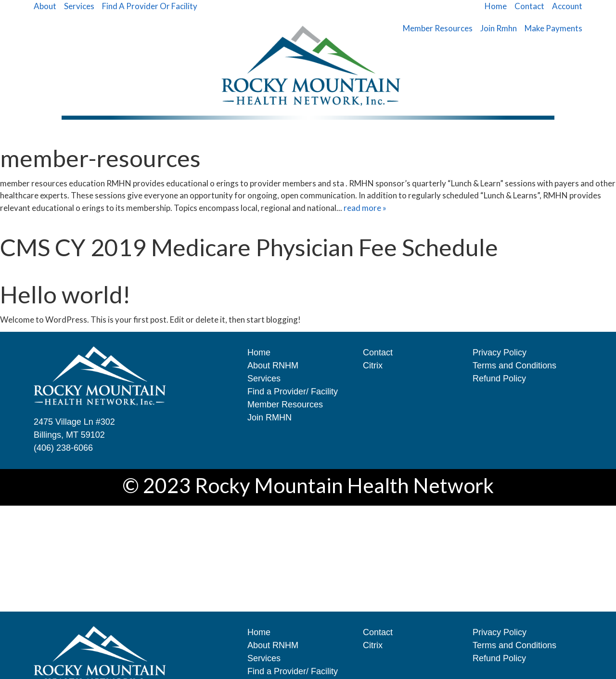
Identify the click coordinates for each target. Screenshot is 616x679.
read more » (365, 208)
